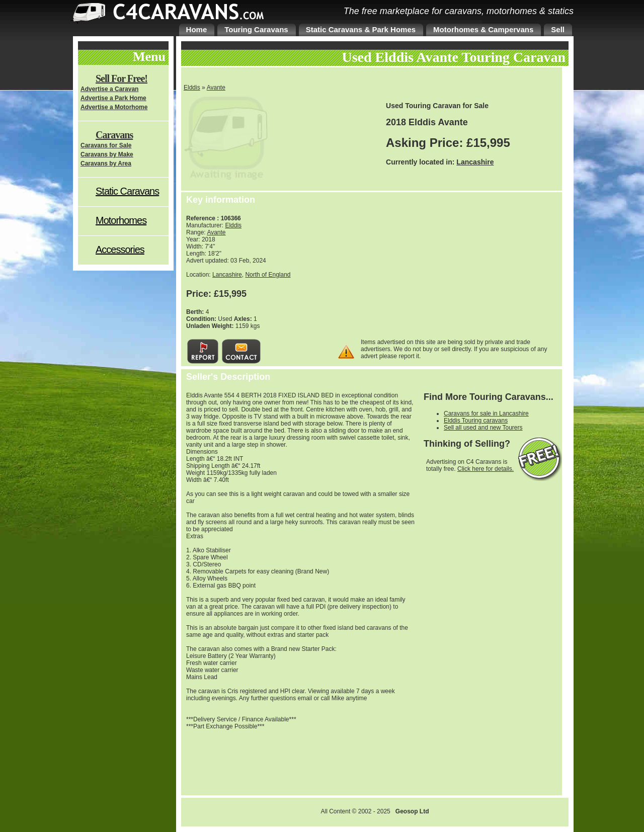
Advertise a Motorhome (114, 107)
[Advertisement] (475, 270)
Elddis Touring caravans (476, 421)
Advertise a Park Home (113, 98)
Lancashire (475, 162)
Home (197, 29)
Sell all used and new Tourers (483, 428)
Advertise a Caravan (109, 89)
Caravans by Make (107, 154)
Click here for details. (486, 469)
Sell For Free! (122, 78)
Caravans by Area (106, 163)
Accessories (120, 249)
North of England (268, 275)
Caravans (114, 135)
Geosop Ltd (412, 811)
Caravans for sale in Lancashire (486, 413)
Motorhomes (121, 220)
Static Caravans (127, 191)
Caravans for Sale (106, 145)
